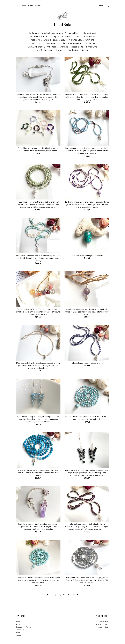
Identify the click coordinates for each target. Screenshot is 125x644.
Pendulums (92, 47)
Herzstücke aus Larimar (52, 33)
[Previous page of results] (48, 595)
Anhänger (52, 47)
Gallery (38, 6)
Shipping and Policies (24, 627)
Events (31, 6)
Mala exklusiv (73, 33)
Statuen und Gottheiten (67, 50)
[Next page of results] (77, 595)
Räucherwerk (46, 50)
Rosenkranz (77, 47)
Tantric (85, 50)
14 (74, 595)
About (24, 6)
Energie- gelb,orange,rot (56, 40)
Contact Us (20, 630)
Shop (18, 6)
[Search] (108, 6)
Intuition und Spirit (50, 36)
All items (33, 33)
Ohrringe (64, 47)
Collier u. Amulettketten (71, 43)
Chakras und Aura (71, 36)
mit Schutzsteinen (48, 43)
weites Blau (77, 40)
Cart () (101, 6)
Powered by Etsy (102, 627)
